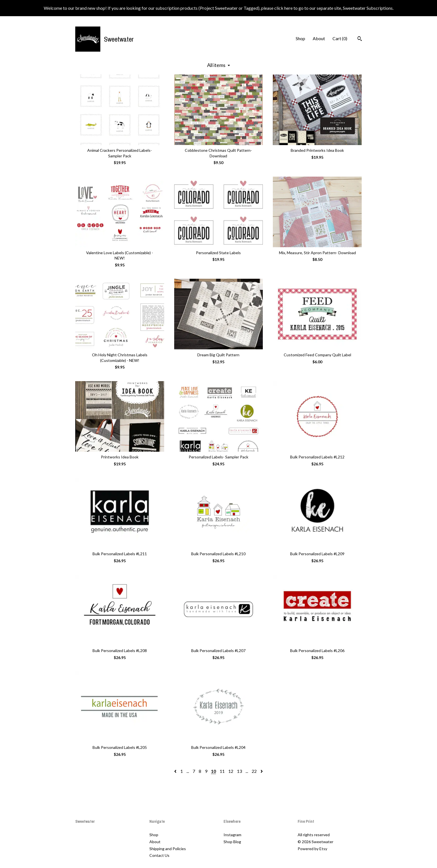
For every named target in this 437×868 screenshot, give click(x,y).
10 (213, 771)
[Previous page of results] (176, 771)
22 (254, 771)
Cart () (340, 38)
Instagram (232, 835)
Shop (300, 38)
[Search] (360, 39)
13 (239, 771)
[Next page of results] (262, 771)
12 (231, 771)
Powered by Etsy (312, 849)
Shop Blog (232, 842)
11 (222, 771)
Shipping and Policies (168, 849)
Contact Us (159, 855)
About (319, 38)
